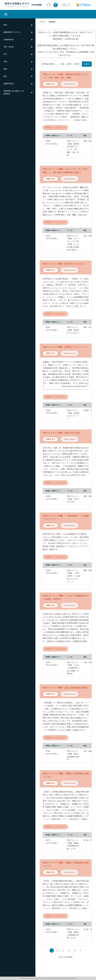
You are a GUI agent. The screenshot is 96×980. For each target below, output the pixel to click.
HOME (42, 22)
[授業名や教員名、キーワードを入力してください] (61, 64)
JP (64, 5)
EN (68, 5)
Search (87, 64)
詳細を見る (50, 84)
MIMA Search (70, 84)
